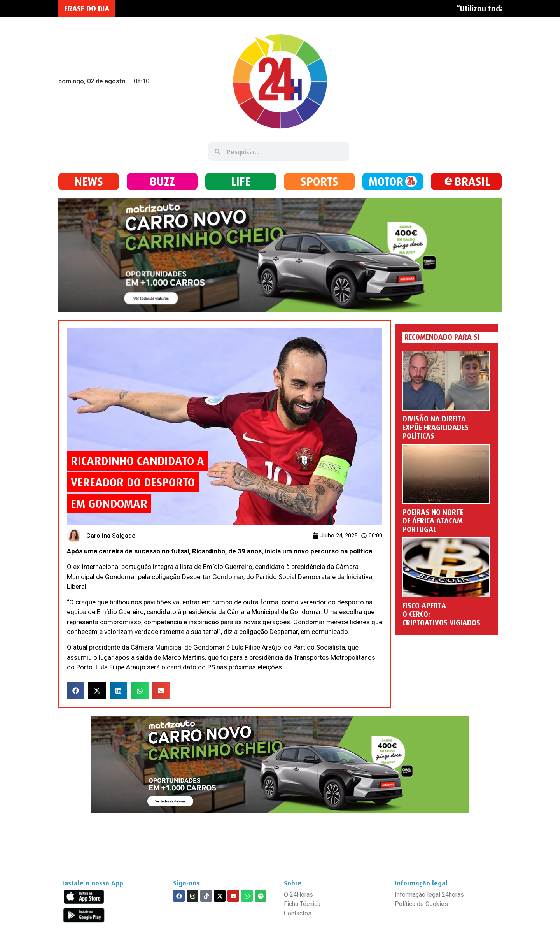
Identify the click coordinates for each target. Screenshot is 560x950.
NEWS (89, 181)
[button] (76, 691)
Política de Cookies (421, 904)
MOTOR (386, 181)
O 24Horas (298, 895)
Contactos (298, 913)
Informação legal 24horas (429, 895)
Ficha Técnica (302, 904)
